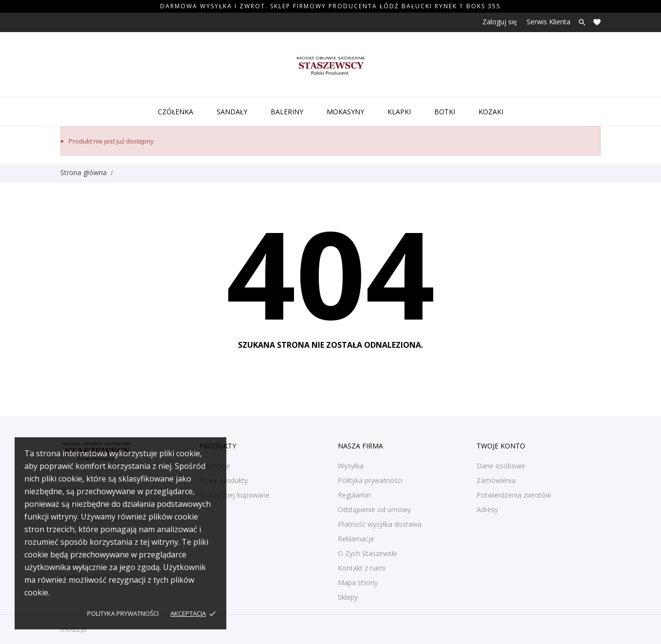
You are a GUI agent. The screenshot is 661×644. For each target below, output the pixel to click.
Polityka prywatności (123, 613)
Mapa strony (358, 582)
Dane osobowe (501, 466)
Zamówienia (496, 480)
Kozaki (491, 112)
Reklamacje (356, 539)
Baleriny (287, 112)
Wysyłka (351, 466)
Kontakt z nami (362, 568)
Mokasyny (345, 112)
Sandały (232, 112)
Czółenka (175, 112)
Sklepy (348, 597)
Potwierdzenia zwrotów (514, 495)
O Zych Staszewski (367, 553)
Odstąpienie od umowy (374, 510)
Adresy (487, 510)
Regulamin (354, 495)
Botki (445, 112)
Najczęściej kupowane (234, 495)
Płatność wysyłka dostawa (380, 524)
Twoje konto (501, 446)
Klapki (399, 112)
